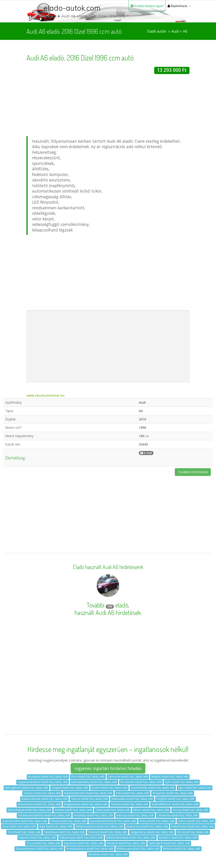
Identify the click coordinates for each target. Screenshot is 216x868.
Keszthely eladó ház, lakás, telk (93, 815)
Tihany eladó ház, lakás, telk (68, 821)
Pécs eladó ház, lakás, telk (88, 777)
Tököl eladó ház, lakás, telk (113, 810)
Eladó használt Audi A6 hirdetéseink (108, 567)
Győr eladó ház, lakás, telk (182, 782)
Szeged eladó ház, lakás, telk (70, 788)
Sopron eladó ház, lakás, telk (89, 799)
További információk (193, 472)
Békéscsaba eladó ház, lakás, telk (138, 849)
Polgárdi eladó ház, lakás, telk (175, 799)
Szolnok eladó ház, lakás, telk (130, 804)
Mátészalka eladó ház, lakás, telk (132, 799)
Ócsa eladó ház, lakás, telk (43, 843)
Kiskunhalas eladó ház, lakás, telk (192, 826)
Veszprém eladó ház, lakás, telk (173, 793)
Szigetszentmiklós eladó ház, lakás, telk (43, 782)
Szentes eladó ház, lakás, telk (73, 810)
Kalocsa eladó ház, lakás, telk (135, 815)
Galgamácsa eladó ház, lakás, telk (152, 832)
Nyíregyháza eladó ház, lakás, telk (26, 788)
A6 (185, 31)
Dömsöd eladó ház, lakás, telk (108, 832)
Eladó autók (157, 31)
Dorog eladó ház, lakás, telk (191, 810)
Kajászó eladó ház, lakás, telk (37, 838)
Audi (175, 31)
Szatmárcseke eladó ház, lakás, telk (25, 821)
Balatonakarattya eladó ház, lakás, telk (131, 838)
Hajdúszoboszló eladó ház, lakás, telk (88, 793)
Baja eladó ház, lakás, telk (56, 826)
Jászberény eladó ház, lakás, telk (147, 826)
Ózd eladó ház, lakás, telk (24, 832)
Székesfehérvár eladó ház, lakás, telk (175, 804)
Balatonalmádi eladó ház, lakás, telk (44, 799)
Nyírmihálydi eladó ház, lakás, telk (30, 810)
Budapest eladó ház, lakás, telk (48, 777)
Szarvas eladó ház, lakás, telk (42, 793)
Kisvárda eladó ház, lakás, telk (126, 843)
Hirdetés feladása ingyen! (147, 6)
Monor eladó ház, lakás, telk (151, 810)
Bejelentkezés (177, 6)
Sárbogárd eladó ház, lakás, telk (169, 843)
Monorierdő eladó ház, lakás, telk (39, 804)
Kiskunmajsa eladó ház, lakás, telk (81, 838)
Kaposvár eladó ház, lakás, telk (84, 843)
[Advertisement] (108, 106)
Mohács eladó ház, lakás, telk (182, 849)
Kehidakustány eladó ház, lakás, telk (94, 782)
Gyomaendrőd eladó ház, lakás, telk (113, 821)
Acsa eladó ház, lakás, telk (19, 826)
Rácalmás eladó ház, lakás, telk (108, 854)
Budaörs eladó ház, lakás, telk (178, 838)
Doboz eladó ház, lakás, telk (196, 821)
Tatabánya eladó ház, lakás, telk (64, 832)
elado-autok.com (72, 8)
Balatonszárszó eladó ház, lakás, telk (99, 826)
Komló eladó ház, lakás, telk (109, 788)
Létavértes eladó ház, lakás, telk (178, 815)
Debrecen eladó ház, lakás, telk (128, 777)
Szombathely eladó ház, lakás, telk (153, 788)
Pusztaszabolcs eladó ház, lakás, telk (90, 849)
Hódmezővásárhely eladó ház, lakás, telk (44, 815)
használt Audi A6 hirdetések (108, 612)
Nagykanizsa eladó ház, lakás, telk (86, 804)
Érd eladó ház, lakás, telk (193, 832)
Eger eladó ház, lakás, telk (195, 788)
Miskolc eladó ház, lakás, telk (170, 777)
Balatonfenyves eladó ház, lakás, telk (39, 849)
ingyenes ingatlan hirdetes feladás (108, 768)
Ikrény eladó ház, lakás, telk (157, 821)
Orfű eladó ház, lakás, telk (132, 793)
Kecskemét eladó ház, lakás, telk (141, 782)
